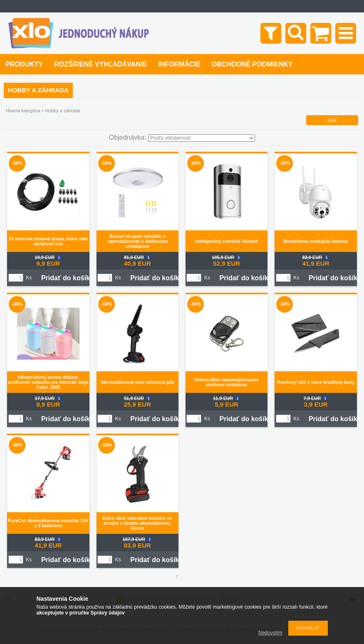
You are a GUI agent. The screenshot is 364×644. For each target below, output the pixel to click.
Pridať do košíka (67, 278)
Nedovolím (270, 633)
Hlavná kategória (23, 111)
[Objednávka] (202, 138)
